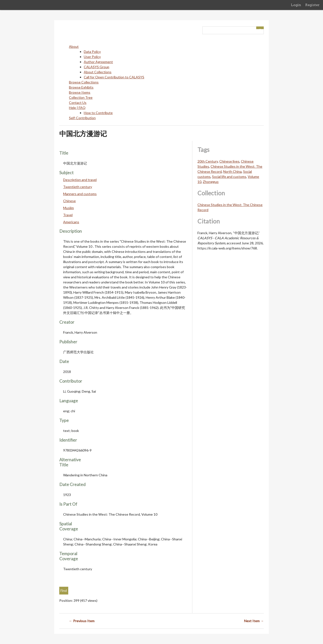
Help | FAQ (77, 108)
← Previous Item (82, 621)
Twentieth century (78, 187)
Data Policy (92, 52)
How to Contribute (98, 113)
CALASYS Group (97, 67)
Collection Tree (81, 97)
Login (296, 5)
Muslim (68, 208)
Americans (71, 222)
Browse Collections (84, 82)
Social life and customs (229, 177)
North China (232, 171)
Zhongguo (211, 182)
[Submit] (260, 28)
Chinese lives (229, 161)
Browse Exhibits (81, 87)
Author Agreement (98, 62)
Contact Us (78, 103)
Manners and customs (80, 194)
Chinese (69, 201)
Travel (68, 215)
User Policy (92, 57)
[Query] (233, 30)
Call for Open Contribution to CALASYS (114, 77)
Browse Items (80, 92)
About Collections (98, 72)
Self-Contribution (82, 118)
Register (312, 5)
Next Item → (254, 621)
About (74, 46)
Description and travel (80, 180)
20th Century (208, 161)
